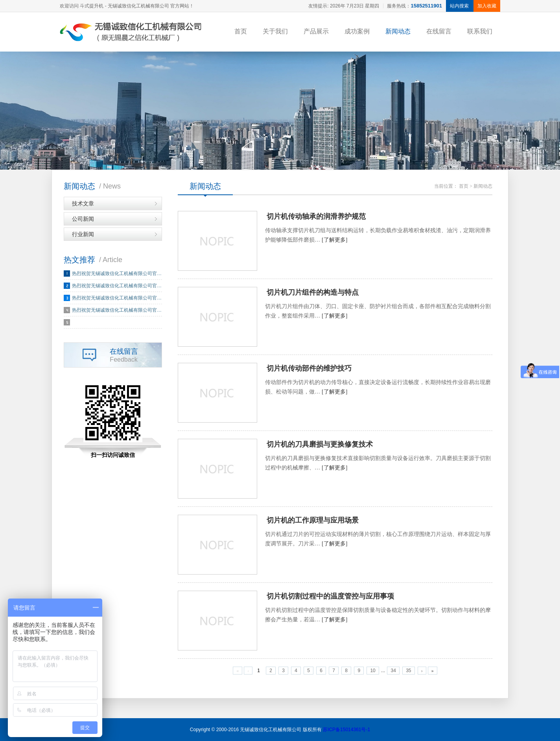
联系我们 (480, 31)
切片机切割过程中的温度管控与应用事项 (330, 596)
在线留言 (439, 31)
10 (373, 671)
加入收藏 (487, 6)
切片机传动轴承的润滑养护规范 (316, 216)
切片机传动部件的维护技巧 (309, 368)
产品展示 (316, 31)
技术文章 (83, 203)
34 (393, 671)
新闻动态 (398, 31)
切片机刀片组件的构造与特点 (313, 292)
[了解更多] (334, 240)
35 (408, 671)
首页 (241, 31)
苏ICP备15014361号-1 (346, 730)
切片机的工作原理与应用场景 (313, 520)
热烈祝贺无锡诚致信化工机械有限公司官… (117, 273)
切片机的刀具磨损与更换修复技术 (320, 444)
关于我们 (275, 31)
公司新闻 (83, 219)
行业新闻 (83, 234)
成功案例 (357, 31)
